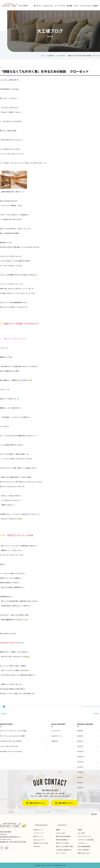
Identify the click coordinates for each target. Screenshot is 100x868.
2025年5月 (80, 788)
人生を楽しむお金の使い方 (64, 850)
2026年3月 (80, 736)
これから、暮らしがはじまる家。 (9, 746)
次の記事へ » (96, 714)
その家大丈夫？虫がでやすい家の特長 (11, 741)
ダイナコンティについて (85, 836)
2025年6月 (80, 782)
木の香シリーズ (38, 830)
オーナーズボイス (61, 853)
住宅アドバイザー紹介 (62, 843)
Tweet (1, 707)
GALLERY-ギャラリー (57, 736)
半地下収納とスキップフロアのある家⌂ (11, 751)
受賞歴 (80, 830)
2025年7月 (80, 777)
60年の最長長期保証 (84, 846)
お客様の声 (55, 741)
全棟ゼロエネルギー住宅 (41, 843)
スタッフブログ (97, 707)
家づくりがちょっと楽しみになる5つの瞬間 (12, 736)
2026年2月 (80, 741)
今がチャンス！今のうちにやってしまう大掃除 (13, 731)
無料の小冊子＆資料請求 (63, 836)
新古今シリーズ (38, 836)
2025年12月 (80, 751)
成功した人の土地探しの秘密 (64, 846)
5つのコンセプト (61, 833)
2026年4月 (80, 731)
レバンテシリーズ (38, 833)
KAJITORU (37, 846)
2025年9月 (80, 767)
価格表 (58, 830)
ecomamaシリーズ (39, 840)
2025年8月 (80, 772)
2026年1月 (80, 746)
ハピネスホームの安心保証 (86, 840)
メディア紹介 (82, 833)
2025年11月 (80, 757)
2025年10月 (80, 762)
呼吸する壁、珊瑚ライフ (63, 840)
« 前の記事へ (4, 714)
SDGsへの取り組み (83, 850)
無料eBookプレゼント (84, 853)
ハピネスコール (82, 843)
